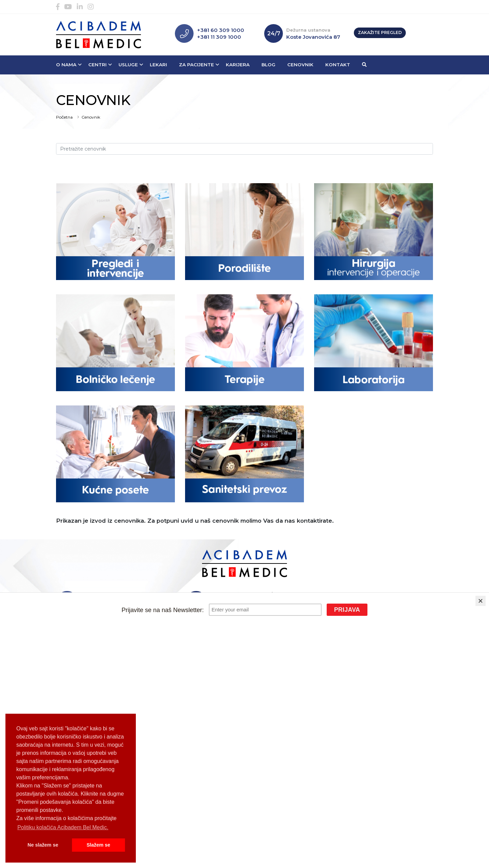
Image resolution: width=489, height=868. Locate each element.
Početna (64, 117)
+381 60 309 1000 (221, 30)
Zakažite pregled (380, 32)
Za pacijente (196, 65)
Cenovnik (300, 65)
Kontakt (338, 65)
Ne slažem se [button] (43, 845)
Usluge (128, 65)
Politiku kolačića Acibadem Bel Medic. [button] (63, 827)
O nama (66, 65)
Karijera (238, 65)
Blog (268, 65)
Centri (97, 65)
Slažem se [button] (98, 845)
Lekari (158, 65)
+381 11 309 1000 (219, 37)
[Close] (481, 601)
